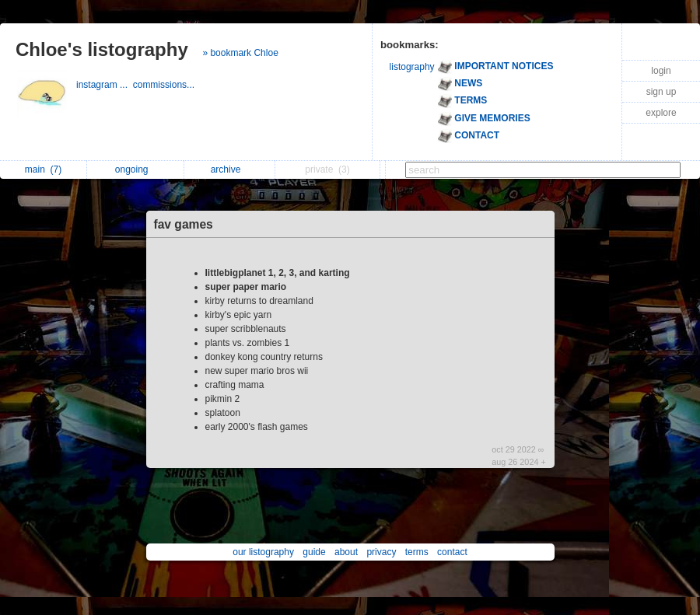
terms (417, 552)
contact (452, 552)
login (661, 71)
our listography (263, 552)
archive (230, 169)
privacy (381, 552)
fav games (184, 224)
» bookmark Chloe (240, 53)
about (346, 552)
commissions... (165, 85)
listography (412, 67)
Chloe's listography (102, 49)
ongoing (136, 169)
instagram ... (105, 85)
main (43, 169)
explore (661, 113)
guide (314, 552)
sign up (661, 92)
